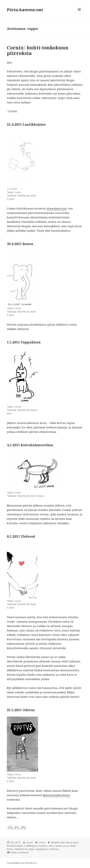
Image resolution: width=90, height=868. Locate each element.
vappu (31, 849)
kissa (69, 842)
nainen (58, 846)
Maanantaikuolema (56, 795)
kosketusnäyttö (15, 846)
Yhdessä (54, 849)
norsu (66, 846)
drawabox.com (57, 208)
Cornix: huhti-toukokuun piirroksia (38, 50)
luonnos (43, 846)
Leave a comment (19, 852)
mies (51, 846)
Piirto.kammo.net (25, 10)
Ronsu (10, 849)
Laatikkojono (31, 846)
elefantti (55, 842)
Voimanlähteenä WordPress (22, 863)
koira (76, 842)
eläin (63, 842)
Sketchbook (21, 849)
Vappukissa (42, 849)
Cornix (29, 842)
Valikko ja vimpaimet (79, 13)
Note (73, 846)
